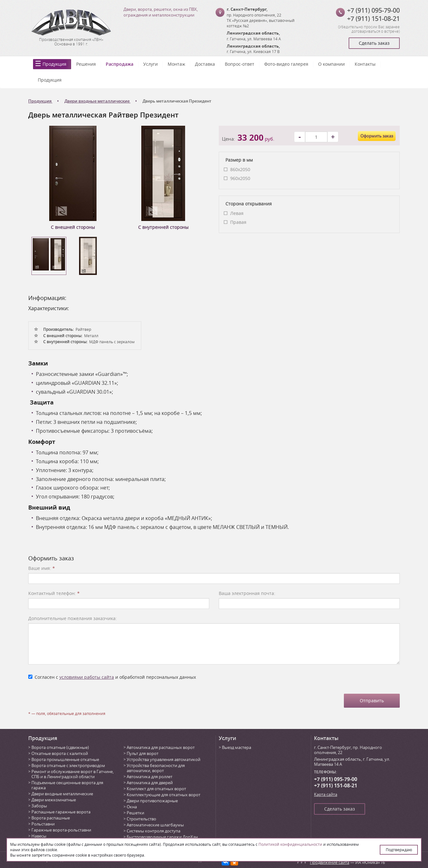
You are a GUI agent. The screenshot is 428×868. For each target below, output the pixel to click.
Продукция (54, 64)
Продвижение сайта (330, 862)
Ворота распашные (51, 818)
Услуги (150, 64)
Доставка (205, 64)
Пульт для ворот (143, 753)
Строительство (141, 819)
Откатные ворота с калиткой (60, 753)
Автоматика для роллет (150, 777)
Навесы (39, 836)
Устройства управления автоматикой (164, 759)
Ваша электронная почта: (247, 593)
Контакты (365, 64)
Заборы (39, 806)
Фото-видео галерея (286, 64)
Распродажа (120, 64)
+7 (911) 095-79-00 (373, 10)
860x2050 (240, 169)
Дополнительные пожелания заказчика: (73, 618)
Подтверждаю (399, 850)
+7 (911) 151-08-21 (373, 19)
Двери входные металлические (62, 794)
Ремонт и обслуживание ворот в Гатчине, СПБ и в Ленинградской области (73, 774)
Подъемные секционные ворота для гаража (67, 785)
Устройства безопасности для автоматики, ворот (156, 768)
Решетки (135, 813)
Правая (238, 222)
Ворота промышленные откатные (65, 759)
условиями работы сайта (87, 677)
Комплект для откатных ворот (156, 789)
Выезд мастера (237, 747)
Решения (86, 64)
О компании (331, 64)
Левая (237, 213)
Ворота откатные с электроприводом (68, 765)
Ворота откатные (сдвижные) (60, 747)
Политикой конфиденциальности (290, 844)
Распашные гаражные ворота (61, 812)
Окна (132, 807)
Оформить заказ (377, 136)
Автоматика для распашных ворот (161, 747)
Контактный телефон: (54, 593)
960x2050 (240, 178)
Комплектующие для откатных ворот (164, 795)
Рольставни (43, 824)
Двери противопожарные (152, 801)
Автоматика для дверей (150, 783)
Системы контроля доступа (154, 831)
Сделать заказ (374, 43)
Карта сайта (326, 794)
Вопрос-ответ (240, 64)
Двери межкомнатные (54, 800)
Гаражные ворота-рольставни (61, 830)
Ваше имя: (42, 568)
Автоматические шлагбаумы (155, 825)
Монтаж (176, 64)
